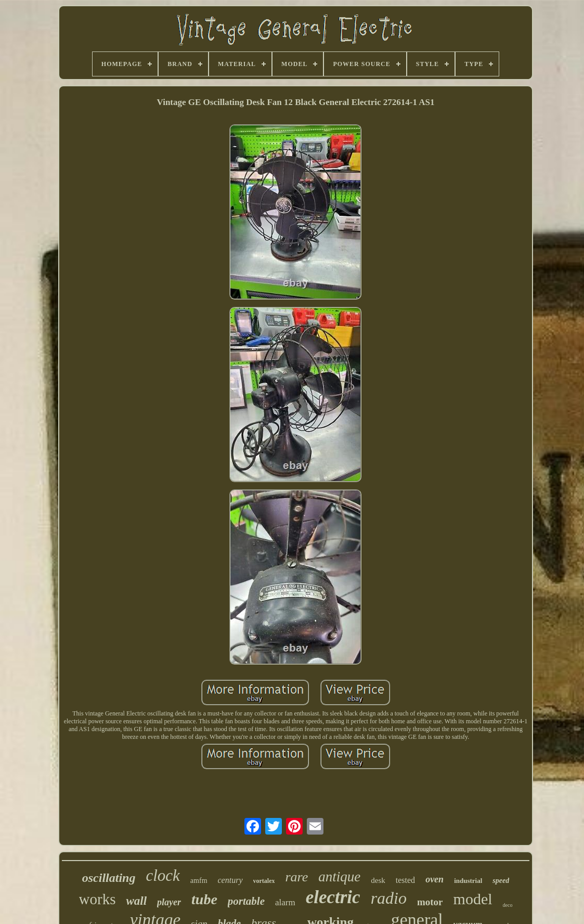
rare (296, 877)
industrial (468, 881)
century (230, 880)
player (169, 902)
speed (501, 881)
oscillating (109, 878)
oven (434, 879)
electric (333, 897)
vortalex (264, 881)
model (473, 899)
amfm (199, 881)
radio (389, 898)
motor (430, 902)
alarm (285, 902)
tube (204, 899)
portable (246, 901)
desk (378, 880)
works (98, 899)
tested (405, 880)
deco (508, 905)
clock (163, 875)
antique (339, 877)
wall (136, 901)
